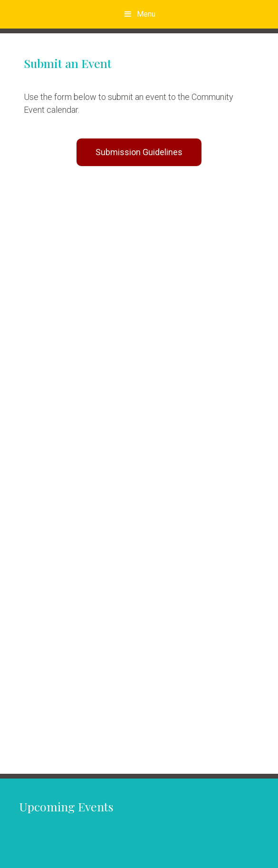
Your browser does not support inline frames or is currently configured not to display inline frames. (139, 466)
